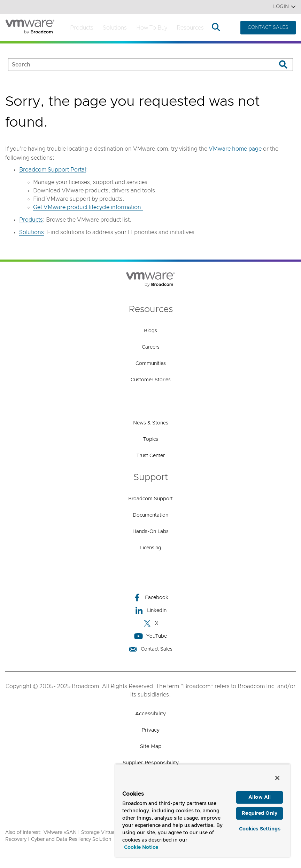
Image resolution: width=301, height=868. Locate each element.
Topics (151, 439)
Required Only (260, 813)
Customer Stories (151, 380)
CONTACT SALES (268, 27)
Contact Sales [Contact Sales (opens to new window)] (150, 649)
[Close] (277, 778)
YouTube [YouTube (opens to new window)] (150, 636)
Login (284, 7)
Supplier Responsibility (151, 763)
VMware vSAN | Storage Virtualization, (88, 833)
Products (82, 28)
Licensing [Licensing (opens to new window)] (151, 548)
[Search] (283, 65)
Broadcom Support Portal (53, 170)
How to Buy (152, 28)
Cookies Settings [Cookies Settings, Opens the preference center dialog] (260, 829)
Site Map (151, 746)
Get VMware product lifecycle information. (88, 207)
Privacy (150, 730)
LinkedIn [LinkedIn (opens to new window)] (151, 610)
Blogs (150, 331)
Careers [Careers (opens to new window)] (151, 347)
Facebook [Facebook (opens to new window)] (150, 598)
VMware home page (235, 149)
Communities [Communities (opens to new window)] (151, 364)
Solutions (115, 28)
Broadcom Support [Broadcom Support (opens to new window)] (150, 499)
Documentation (150, 515)
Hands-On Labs (150, 532)
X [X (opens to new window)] (150, 623)
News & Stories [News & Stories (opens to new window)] (151, 423)
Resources (190, 28)
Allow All (260, 797)
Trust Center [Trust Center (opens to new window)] (151, 456)
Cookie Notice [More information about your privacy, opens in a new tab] (141, 847)
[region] (203, 810)
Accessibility (150, 714)
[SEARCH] (135, 65)
